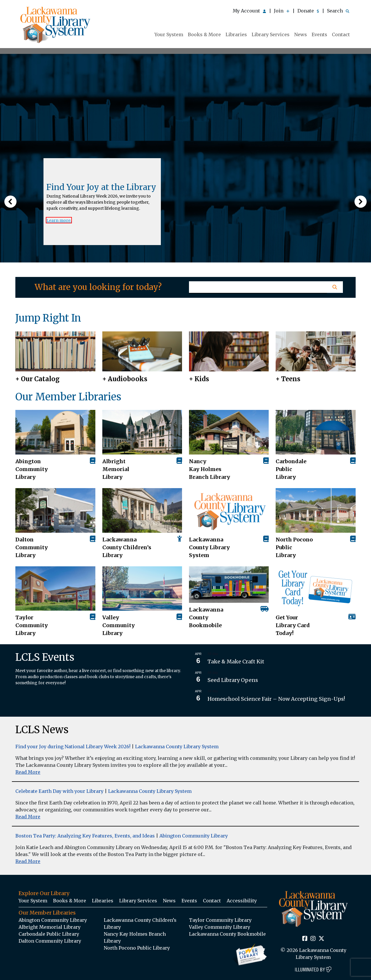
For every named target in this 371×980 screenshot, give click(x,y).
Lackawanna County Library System (209, 547)
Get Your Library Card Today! (293, 625)
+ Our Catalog (38, 379)
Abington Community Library (194, 836)
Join (282, 11)
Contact (341, 34)
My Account (249, 11)
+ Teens (288, 379)
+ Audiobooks (125, 379)
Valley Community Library (119, 625)
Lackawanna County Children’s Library (127, 547)
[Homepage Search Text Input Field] (258, 287)
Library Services (271, 34)
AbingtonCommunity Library (32, 469)
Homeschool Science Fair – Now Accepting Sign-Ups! (276, 699)
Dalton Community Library (32, 547)
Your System (169, 34)
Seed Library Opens (233, 680)
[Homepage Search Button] (335, 287)
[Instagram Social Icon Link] (313, 939)
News (301, 34)
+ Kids (199, 379)
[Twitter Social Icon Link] (321, 939)
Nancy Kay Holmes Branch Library (210, 469)
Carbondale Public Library (291, 469)
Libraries (236, 34)
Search (338, 11)
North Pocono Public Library (294, 547)
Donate (308, 11)
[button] (10, 202)
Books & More (204, 34)
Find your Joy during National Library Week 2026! (73, 747)
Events (319, 34)
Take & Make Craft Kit (236, 661)
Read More (28, 772)
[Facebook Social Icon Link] (305, 939)
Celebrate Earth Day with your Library (59, 791)
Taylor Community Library (32, 625)
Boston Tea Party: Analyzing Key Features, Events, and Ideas (85, 836)
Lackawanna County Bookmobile (206, 617)
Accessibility (242, 901)
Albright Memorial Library (116, 469)
